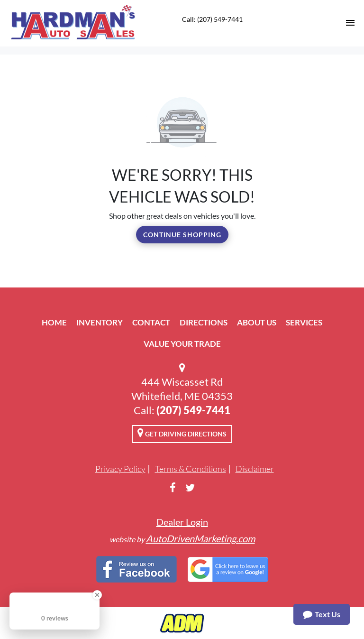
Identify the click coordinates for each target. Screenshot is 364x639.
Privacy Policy (120, 469)
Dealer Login (182, 522)
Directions (204, 322)
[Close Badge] (97, 595)
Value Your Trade (182, 344)
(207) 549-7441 (193, 410)
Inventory (100, 322)
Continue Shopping (182, 235)
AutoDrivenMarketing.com (200, 538)
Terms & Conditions (191, 469)
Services (304, 322)
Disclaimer (255, 469)
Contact (151, 322)
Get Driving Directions (182, 433)
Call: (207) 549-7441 (212, 19)
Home (54, 322)
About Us (257, 322)
